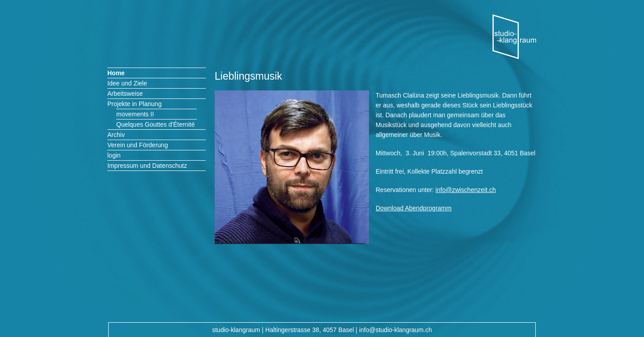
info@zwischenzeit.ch (466, 190)
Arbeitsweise (125, 94)
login (114, 155)
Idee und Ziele (127, 83)
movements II (135, 114)
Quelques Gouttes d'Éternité (155, 124)
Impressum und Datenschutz (147, 166)
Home (116, 73)
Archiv (116, 135)
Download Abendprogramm (414, 208)
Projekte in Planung (134, 104)
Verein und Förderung (138, 145)
